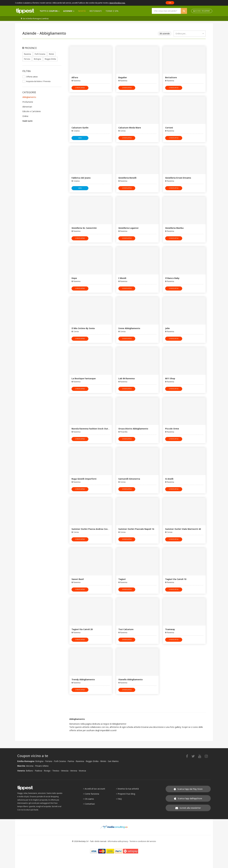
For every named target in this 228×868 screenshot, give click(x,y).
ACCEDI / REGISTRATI (202, 11)
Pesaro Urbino (42, 766)
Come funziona (91, 794)
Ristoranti (96, 11)
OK (170, 3)
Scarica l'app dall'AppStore (188, 798)
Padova (38, 771)
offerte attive (80, 88)
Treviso (56, 771)
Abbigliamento (29, 97)
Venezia (65, 771)
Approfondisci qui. (117, 3)
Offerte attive (32, 77)
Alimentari (27, 107)
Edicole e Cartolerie (32, 111)
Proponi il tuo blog (126, 794)
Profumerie (28, 102)
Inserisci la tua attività (127, 789)
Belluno (29, 771)
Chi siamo (89, 799)
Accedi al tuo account (94, 789)
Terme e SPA (112, 11)
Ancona (30, 766)
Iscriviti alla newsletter (188, 808)
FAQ (119, 799)
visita (80, 138)
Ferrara (27, 59)
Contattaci (89, 804)
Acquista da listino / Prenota (38, 81)
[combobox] (190, 34)
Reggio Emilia (50, 59)
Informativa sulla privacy (118, 841)
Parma (71, 761)
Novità (82, 11)
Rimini (51, 54)
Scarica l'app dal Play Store (188, 789)
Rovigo (47, 771)
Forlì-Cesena (40, 54)
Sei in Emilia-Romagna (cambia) (35, 19)
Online (25, 116)
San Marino (113, 761)
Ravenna (27, 54)
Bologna (37, 59)
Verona (74, 771)
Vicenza (82, 771)
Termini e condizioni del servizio (143, 841)
